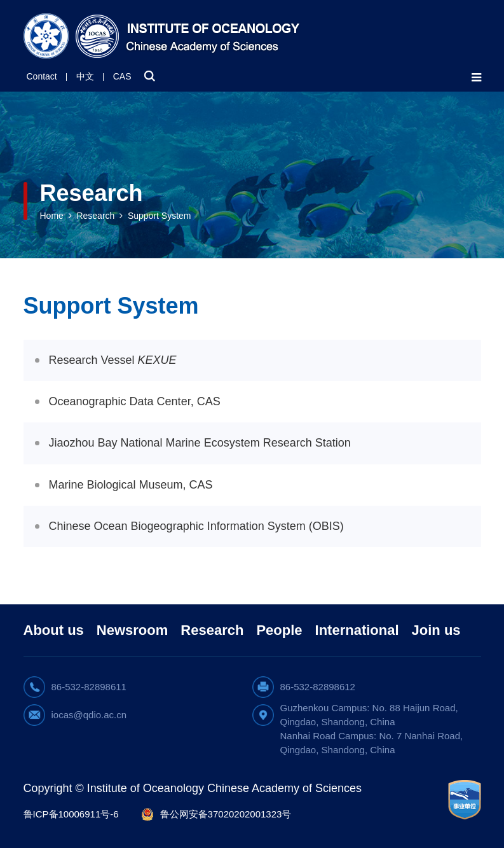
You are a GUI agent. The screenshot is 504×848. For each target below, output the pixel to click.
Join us (436, 630)
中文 (85, 76)
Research (95, 216)
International (357, 630)
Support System (160, 216)
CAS (122, 76)
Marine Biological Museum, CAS (131, 485)
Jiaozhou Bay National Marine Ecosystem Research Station (200, 443)
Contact (42, 76)
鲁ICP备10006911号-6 (71, 814)
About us (54, 630)
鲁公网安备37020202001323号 (226, 814)
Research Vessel (113, 360)
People (279, 630)
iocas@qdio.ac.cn (89, 715)
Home (52, 216)
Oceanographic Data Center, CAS (135, 401)
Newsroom (132, 630)
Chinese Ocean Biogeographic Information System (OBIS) (196, 526)
